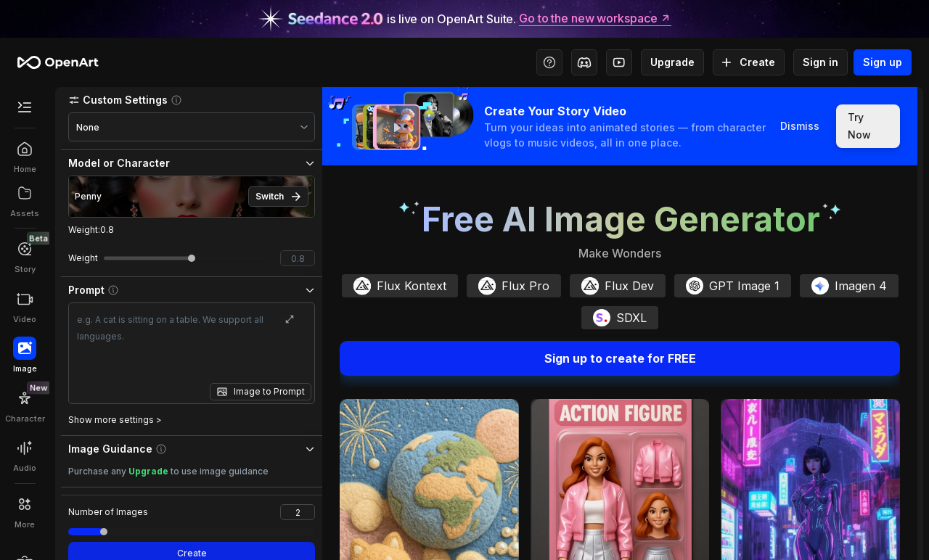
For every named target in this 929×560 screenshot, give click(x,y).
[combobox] (192, 127)
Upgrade (672, 62)
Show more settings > (115, 420)
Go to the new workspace (595, 19)
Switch (278, 197)
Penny (88, 196)
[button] (192, 100)
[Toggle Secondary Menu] (25, 107)
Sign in (820, 62)
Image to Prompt (269, 391)
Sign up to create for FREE (620, 358)
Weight (91, 230)
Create (749, 62)
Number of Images (108, 512)
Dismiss (799, 126)
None (88, 127)
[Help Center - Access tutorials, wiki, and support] (549, 62)
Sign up (883, 62)
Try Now (868, 126)
